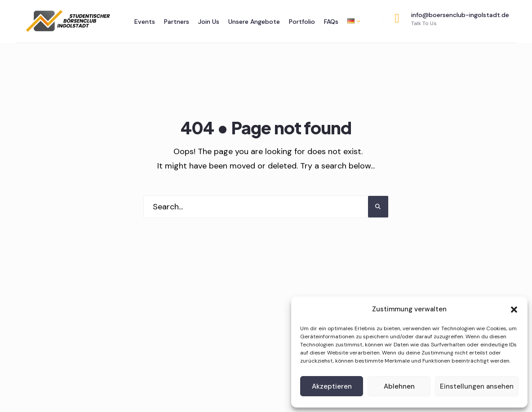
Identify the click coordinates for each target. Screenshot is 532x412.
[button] (514, 310)
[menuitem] (351, 21)
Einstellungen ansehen (477, 386)
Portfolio (302, 22)
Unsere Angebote (254, 22)
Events (145, 22)
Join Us (209, 22)
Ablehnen (399, 386)
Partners (177, 22)
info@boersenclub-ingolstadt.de (452, 19)
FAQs (331, 22)
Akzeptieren (332, 386)
